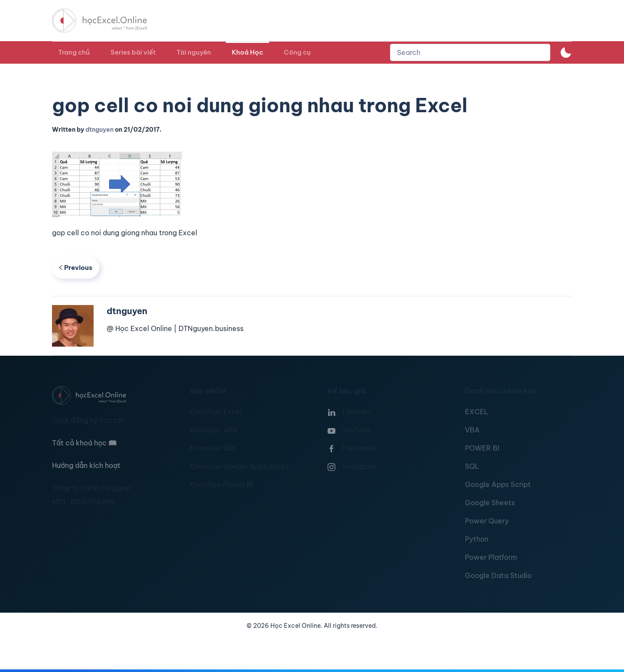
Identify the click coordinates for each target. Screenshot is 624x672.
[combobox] (470, 52)
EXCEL (477, 412)
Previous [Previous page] (76, 268)
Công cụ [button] (297, 52)
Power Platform (491, 557)
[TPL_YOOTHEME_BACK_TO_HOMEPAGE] (107, 21)
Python (477, 539)
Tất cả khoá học (84, 443)
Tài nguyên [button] (194, 52)
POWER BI (482, 448)
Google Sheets (490, 503)
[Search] (470, 52)
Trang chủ (74, 52)
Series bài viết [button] (133, 52)
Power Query (487, 521)
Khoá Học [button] (247, 52)
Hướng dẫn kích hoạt (86, 465)
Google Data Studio (498, 575)
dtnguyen (99, 130)
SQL (472, 466)
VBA (472, 430)
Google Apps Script (498, 484)
